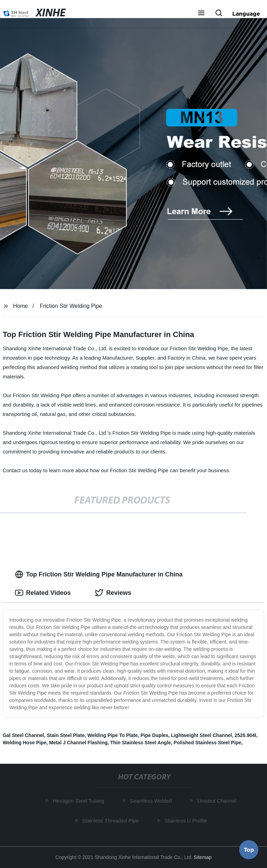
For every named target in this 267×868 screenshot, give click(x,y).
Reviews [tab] (113, 593)
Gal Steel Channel (23, 735)
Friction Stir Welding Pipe (71, 306)
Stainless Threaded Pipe (111, 820)
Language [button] (246, 14)
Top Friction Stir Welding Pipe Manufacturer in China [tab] (99, 574)
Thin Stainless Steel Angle (141, 743)
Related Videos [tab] (43, 593)
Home (21, 306)
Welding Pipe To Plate (112, 735)
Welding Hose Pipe (25, 743)
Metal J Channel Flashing (78, 743)
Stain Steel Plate (66, 735)
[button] (201, 14)
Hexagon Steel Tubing (79, 801)
